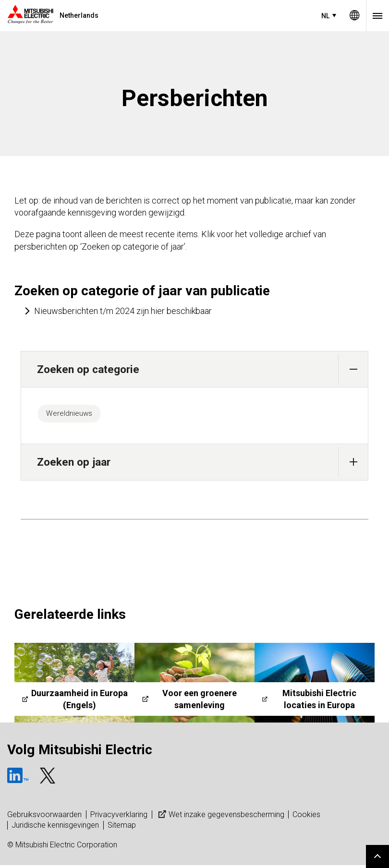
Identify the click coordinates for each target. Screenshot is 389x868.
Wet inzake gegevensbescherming (220, 817)
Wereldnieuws (73, 415)
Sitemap (122, 828)
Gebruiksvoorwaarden (44, 817)
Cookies (306, 817)
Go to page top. (377, 856)
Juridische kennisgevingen (55, 828)
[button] (353, 369)
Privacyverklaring (119, 817)
